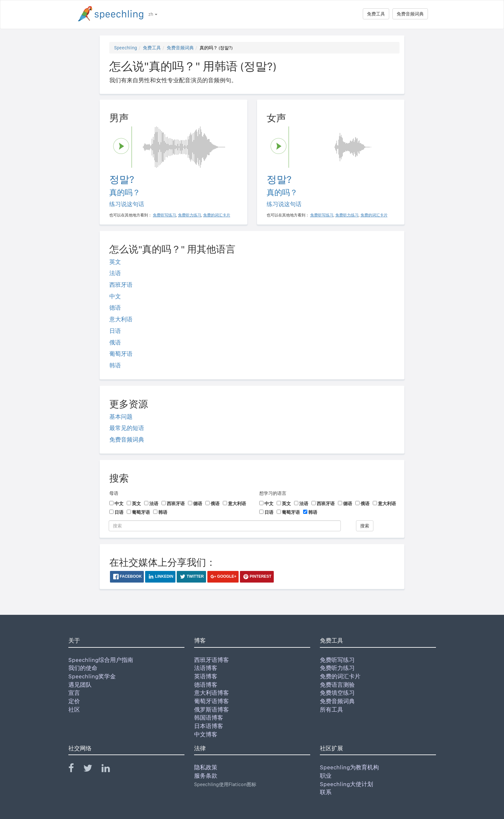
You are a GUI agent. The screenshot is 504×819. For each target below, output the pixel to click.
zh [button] (153, 14)
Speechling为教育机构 (349, 767)
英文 (115, 262)
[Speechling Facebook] (75, 769)
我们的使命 (83, 668)
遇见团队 (80, 685)
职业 (326, 776)
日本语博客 (209, 726)
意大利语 (121, 319)
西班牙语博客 (212, 660)
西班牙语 (121, 285)
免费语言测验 (337, 685)
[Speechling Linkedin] (110, 769)
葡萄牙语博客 (212, 701)
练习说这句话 (127, 204)
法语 (115, 273)
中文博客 (206, 734)
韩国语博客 (209, 718)
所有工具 (331, 709)
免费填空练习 (337, 693)
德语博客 (206, 685)
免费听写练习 (337, 660)
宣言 (74, 693)
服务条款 (206, 776)
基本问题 (121, 417)
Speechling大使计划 (346, 784)
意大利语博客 (212, 693)
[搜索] (225, 526)
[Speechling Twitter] (92, 769)
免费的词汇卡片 (340, 676)
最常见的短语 (127, 428)
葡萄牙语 (121, 354)
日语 (115, 331)
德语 (115, 308)
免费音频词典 (410, 14)
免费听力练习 (337, 668)
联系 (326, 792)
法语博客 (206, 668)
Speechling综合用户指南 (101, 660)
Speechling (126, 48)
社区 (74, 709)
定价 (74, 701)
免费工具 (376, 14)
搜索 (365, 526)
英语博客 (206, 676)
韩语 (115, 365)
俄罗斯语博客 (212, 709)
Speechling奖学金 (92, 676)
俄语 (115, 342)
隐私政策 (206, 767)
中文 (115, 296)
